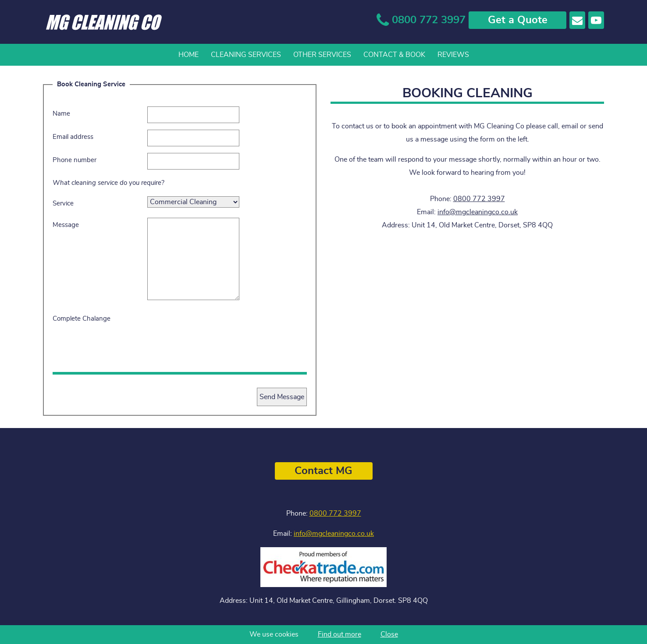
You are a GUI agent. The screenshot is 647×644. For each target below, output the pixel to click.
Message (66, 225)
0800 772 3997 (479, 199)
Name (61, 114)
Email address (73, 137)
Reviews (453, 55)
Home (188, 55)
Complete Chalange (82, 319)
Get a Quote (518, 20)
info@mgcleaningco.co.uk (478, 212)
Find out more (339, 634)
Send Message (282, 397)
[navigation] (323, 55)
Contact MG (323, 471)
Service (63, 203)
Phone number (75, 160)
